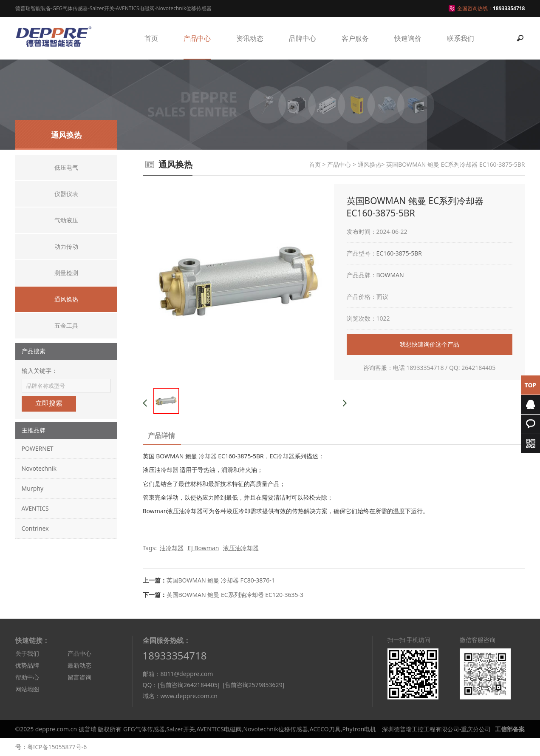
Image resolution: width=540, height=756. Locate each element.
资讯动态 (250, 38)
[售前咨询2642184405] (188, 685)
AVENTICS (35, 508)
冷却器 (208, 456)
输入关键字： (40, 371)
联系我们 (461, 38)
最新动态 (79, 665)
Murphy (33, 488)
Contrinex (35, 528)
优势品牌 (27, 665)
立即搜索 (49, 403)
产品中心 (197, 38)
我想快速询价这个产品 (430, 344)
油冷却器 (172, 548)
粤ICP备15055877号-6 (57, 747)
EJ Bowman (203, 548)
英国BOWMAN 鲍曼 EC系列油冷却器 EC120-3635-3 (235, 595)
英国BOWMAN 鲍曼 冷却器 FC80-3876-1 (221, 580)
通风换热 (370, 164)
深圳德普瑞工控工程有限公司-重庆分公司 (437, 729)
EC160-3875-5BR (399, 253)
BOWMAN (390, 275)
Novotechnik (39, 468)
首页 (151, 38)
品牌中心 (303, 38)
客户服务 (355, 38)
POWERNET (38, 448)
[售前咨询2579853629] (253, 685)
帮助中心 (27, 677)
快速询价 (408, 38)
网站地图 (27, 689)
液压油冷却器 (241, 548)
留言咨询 (79, 677)
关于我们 (27, 653)
